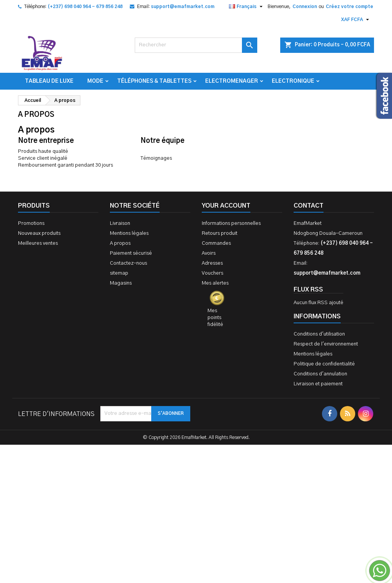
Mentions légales (129, 233)
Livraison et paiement (318, 384)
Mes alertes (215, 283)
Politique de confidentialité (324, 364)
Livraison (120, 224)
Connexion (305, 7)
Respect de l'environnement (326, 344)
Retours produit (220, 233)
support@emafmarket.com (183, 7)
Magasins (121, 283)
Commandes (216, 243)
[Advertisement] (196, 489)
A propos (120, 243)
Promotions (31, 224)
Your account (226, 206)
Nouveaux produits (39, 233)
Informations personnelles (231, 224)
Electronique (293, 81)
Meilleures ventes (38, 243)
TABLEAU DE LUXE (49, 81)
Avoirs (209, 253)
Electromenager (232, 81)
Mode (95, 81)
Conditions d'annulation (320, 374)
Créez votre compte (350, 7)
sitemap (119, 273)
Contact (309, 206)
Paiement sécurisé (131, 253)
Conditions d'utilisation (319, 334)
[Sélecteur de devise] (356, 20)
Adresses (212, 263)
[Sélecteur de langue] (247, 7)
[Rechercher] (196, 45)
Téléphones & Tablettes (154, 81)
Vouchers (212, 273)
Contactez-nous (128, 263)
